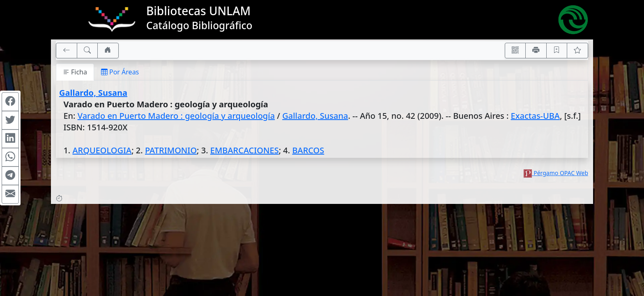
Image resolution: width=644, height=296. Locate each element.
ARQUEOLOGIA (102, 150)
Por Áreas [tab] (120, 72)
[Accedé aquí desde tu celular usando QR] (515, 51)
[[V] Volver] (67, 51)
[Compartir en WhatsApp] (10, 157)
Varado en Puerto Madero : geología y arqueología (176, 116)
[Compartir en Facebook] (10, 102)
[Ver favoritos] (577, 51)
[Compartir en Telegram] (10, 176)
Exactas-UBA (535, 116)
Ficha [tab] (75, 72)
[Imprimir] (536, 51)
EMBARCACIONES (245, 150)
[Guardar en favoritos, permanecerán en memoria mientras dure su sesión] (557, 51)
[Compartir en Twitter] (10, 120)
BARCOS (308, 150)
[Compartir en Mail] (10, 194)
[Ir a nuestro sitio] (108, 51)
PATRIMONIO (171, 150)
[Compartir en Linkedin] (10, 139)
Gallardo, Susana (93, 93)
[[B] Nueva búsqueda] (87, 51)
